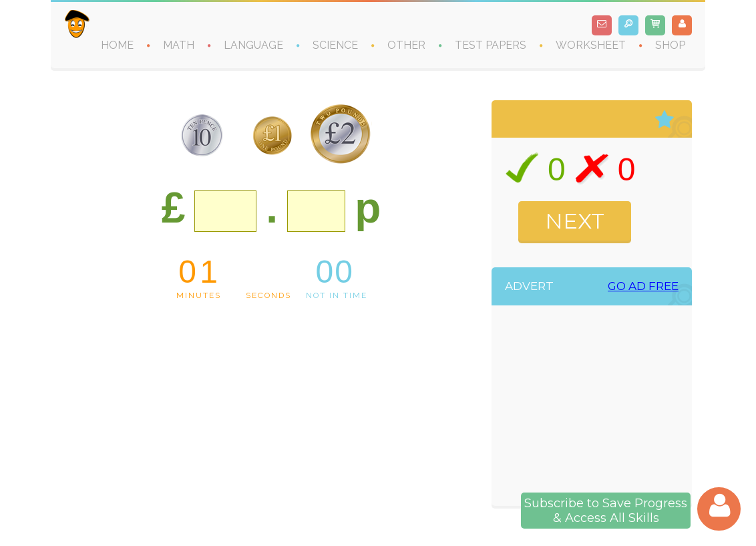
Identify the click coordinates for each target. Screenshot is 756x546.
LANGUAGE (253, 45)
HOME (117, 45)
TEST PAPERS (491, 45)
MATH (179, 45)
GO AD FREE (643, 286)
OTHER (406, 45)
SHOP (670, 45)
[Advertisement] (606, 409)
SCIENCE (335, 45)
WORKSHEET (591, 45)
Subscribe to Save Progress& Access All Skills (606, 511)
